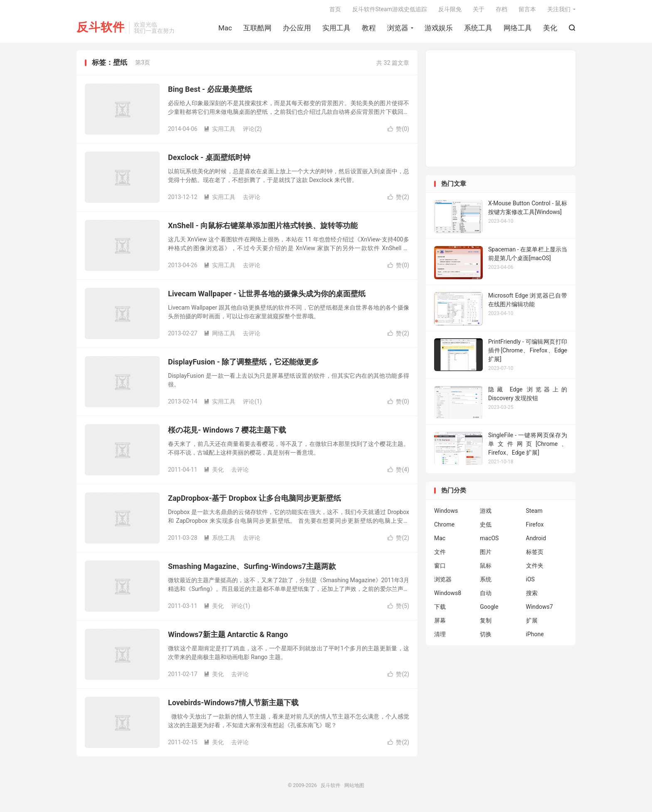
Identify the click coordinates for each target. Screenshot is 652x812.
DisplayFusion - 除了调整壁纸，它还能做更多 (243, 365)
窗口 (440, 568)
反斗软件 (101, 29)
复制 (486, 623)
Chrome (444, 527)
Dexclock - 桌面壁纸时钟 (209, 160)
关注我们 (559, 11)
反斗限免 (450, 11)
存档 (501, 11)
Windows (446, 514)
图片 (486, 555)
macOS (489, 541)
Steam (534, 514)
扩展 (532, 623)
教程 (369, 30)
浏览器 (398, 30)
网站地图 (354, 788)
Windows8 (448, 596)
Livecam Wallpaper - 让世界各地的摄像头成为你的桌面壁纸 (267, 297)
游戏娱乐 (439, 30)
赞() (398, 132)
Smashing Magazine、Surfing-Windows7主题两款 (252, 569)
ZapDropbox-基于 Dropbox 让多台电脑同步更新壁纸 (254, 501)
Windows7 (540, 610)
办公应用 (297, 30)
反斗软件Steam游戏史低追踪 (390, 11)
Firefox (535, 527)
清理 (440, 637)
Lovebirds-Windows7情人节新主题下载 (233, 705)
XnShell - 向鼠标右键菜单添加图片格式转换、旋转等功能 (263, 228)
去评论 (252, 200)
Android (536, 541)
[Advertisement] (501, 111)
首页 (335, 11)
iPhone (535, 637)
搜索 (532, 596)
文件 (440, 555)
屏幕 (440, 623)
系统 (486, 582)
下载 (440, 610)
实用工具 (336, 30)
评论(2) (252, 132)
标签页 (535, 555)
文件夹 (535, 568)
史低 (486, 527)
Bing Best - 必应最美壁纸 (210, 92)
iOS (530, 582)
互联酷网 (257, 30)
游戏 (486, 514)
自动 (486, 596)
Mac (225, 30)
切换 (486, 637)
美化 (550, 30)
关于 (479, 11)
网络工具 (518, 30)
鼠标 (486, 568)
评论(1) (252, 404)
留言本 (527, 11)
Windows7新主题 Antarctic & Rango (228, 637)
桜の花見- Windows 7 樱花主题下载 (227, 433)
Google (489, 610)
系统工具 (478, 30)
